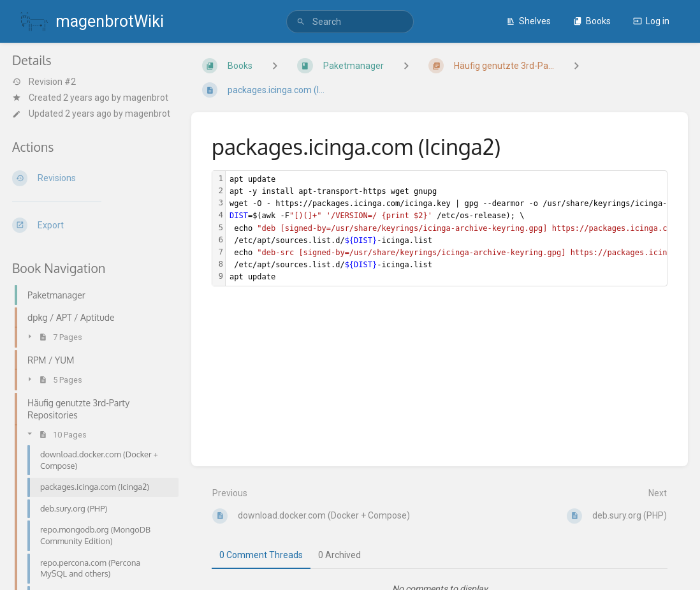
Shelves (529, 21)
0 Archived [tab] (339, 555)
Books (592, 21)
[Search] (301, 22)
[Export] (91, 225)
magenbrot (146, 98)
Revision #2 (44, 82)
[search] (350, 22)
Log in (651, 21)
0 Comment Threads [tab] (261, 555)
